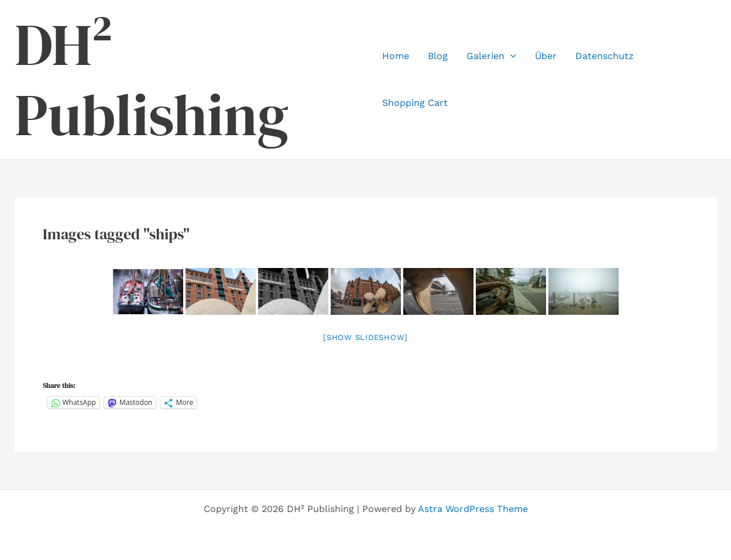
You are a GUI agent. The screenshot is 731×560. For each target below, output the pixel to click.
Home (396, 56)
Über (546, 56)
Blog (438, 56)
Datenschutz (605, 56)
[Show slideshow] (365, 337)
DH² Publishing (152, 80)
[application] (510, 56)
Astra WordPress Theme (473, 509)
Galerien (491, 56)
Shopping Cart (415, 103)
